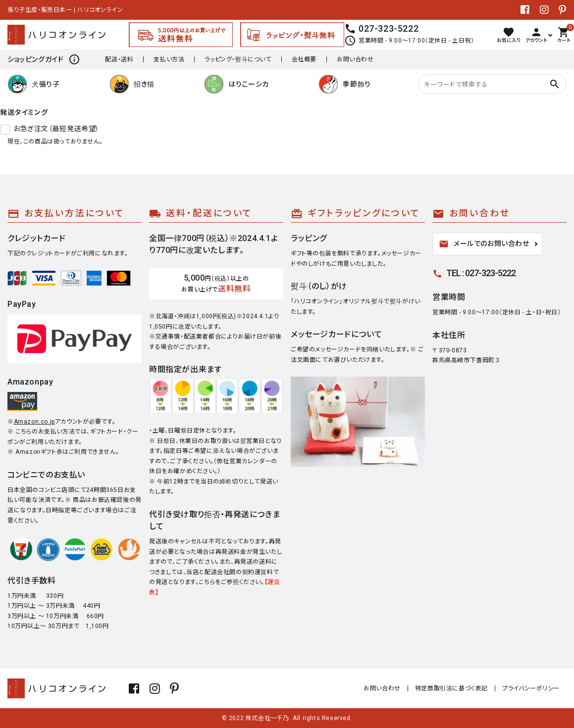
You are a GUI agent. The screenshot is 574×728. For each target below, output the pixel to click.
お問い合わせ (355, 59)
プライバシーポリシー (531, 688)
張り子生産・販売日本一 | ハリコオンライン (65, 10)
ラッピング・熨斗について (238, 59)
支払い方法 (169, 59)
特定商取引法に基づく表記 (451, 688)
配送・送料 (119, 59)
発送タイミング (24, 112)
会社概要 (304, 59)
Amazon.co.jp (34, 422)
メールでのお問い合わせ (484, 244)
